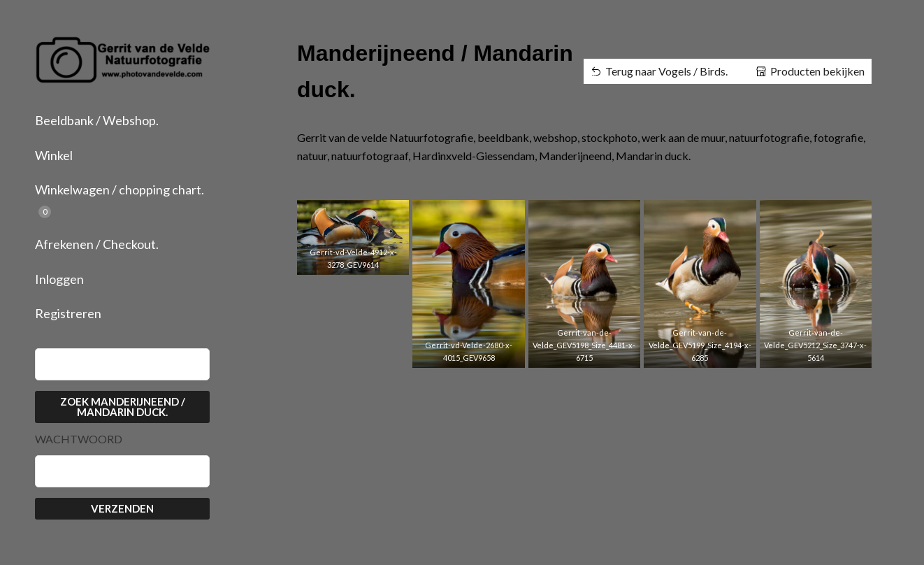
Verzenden (122, 508)
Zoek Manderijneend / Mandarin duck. (123, 407)
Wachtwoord (79, 439)
